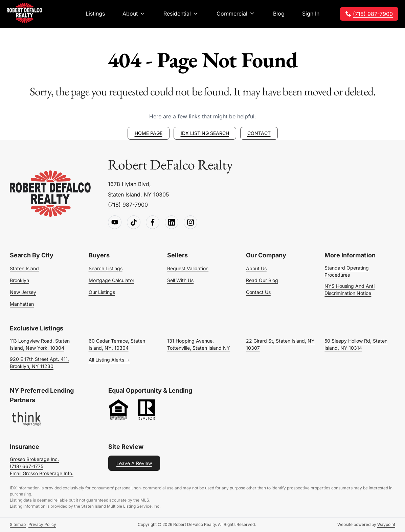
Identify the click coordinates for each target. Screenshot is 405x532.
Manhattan (22, 304)
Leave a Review (134, 463)
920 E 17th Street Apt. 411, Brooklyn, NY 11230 (39, 363)
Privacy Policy (42, 524)
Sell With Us (180, 280)
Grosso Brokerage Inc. (34, 459)
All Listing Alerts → (109, 360)
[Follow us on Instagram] (190, 223)
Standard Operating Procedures (347, 271)
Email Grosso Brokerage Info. (42, 473)
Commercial (232, 14)
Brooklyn (19, 280)
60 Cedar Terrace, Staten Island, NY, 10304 (117, 344)
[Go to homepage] (50, 194)
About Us (256, 268)
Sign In (311, 14)
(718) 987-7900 (373, 14)
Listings (95, 14)
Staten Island (24, 268)
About (130, 14)
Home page (149, 133)
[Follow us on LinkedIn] (172, 223)
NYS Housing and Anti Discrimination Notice (350, 290)
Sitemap (18, 524)
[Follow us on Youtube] (115, 223)
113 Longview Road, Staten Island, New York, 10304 (40, 344)
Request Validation (188, 268)
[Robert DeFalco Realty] (25, 13)
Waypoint (386, 524)
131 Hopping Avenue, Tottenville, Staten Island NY (199, 344)
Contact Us (258, 292)
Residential (177, 14)
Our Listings (102, 292)
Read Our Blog (262, 280)
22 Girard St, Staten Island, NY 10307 (280, 344)
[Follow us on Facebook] (153, 223)
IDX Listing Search (205, 133)
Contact (259, 133)
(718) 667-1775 (27, 466)
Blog (279, 14)
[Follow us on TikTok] (134, 223)
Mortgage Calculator (111, 280)
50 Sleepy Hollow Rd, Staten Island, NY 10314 (356, 344)
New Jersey (23, 292)
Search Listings (106, 268)
